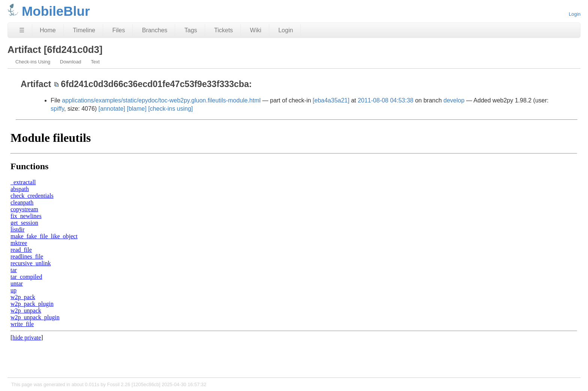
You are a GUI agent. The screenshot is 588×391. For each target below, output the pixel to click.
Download (71, 62)
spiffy (57, 109)
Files (118, 30)
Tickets (223, 30)
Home (48, 30)
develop (454, 100)
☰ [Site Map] (22, 30)
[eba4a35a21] (331, 100)
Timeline (84, 30)
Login (575, 14)
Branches (155, 30)
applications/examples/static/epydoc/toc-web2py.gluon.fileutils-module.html (161, 100)
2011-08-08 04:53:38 (386, 100)
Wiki (256, 30)
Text (95, 62)
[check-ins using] (170, 109)
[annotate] (112, 109)
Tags (191, 30)
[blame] (136, 109)
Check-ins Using (33, 62)
